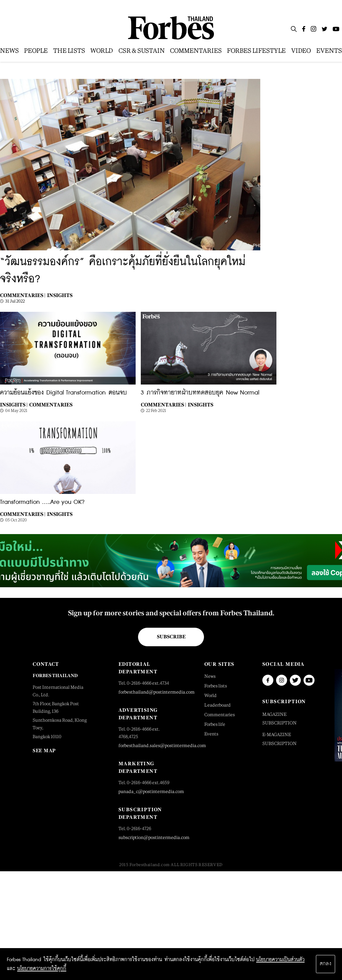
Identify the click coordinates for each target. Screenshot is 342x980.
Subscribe (171, 637)
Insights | (14, 405)
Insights (60, 295)
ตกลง (326, 964)
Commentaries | (23, 295)
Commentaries (51, 405)
